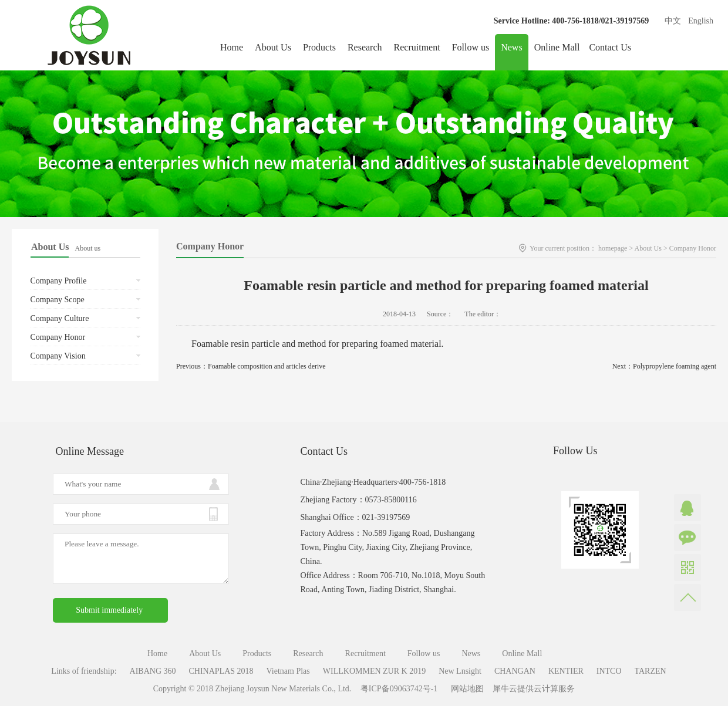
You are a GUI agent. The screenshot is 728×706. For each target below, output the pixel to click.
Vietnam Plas (288, 671)
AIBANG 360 (153, 671)
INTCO (609, 671)
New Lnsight (460, 671)
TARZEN (651, 671)
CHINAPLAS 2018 (221, 671)
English (701, 21)
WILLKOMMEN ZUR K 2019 (374, 671)
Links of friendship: (84, 671)
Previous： (251, 366)
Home (232, 47)
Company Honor (693, 248)
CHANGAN (515, 671)
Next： (664, 366)
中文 (673, 21)
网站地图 (465, 689)
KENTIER (566, 671)
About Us (648, 248)
